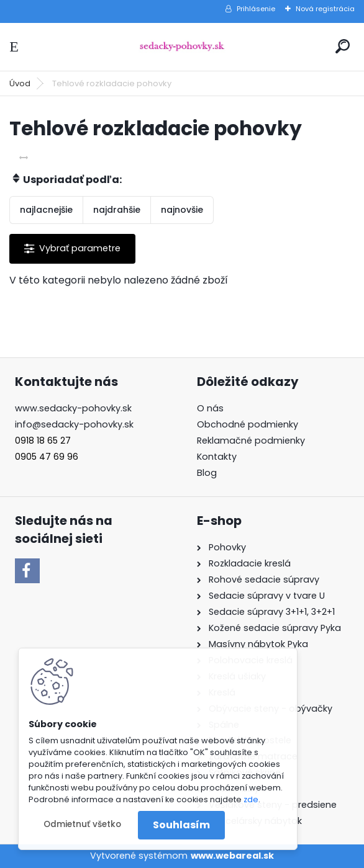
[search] (343, 46)
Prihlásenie (256, 9)
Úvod (20, 83)
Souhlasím (181, 825)
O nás (210, 408)
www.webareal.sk (232, 856)
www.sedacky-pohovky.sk (73, 408)
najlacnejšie (46, 210)
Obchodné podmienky (248, 424)
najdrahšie (117, 210)
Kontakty (217, 457)
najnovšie (182, 210)
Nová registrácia (325, 9)
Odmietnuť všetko (82, 824)
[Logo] (182, 47)
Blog (207, 473)
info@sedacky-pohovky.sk (74, 424)
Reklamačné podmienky (251, 441)
